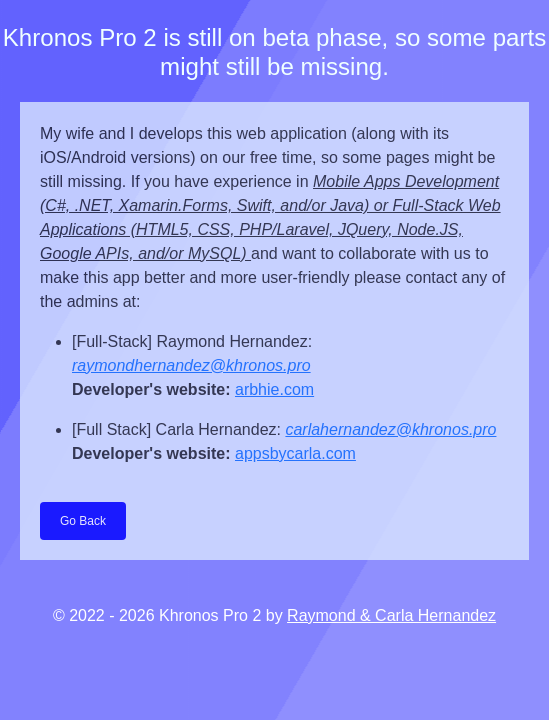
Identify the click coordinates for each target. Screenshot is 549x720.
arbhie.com (274, 389)
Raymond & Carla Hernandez (391, 615)
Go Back (83, 521)
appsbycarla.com (295, 453)
